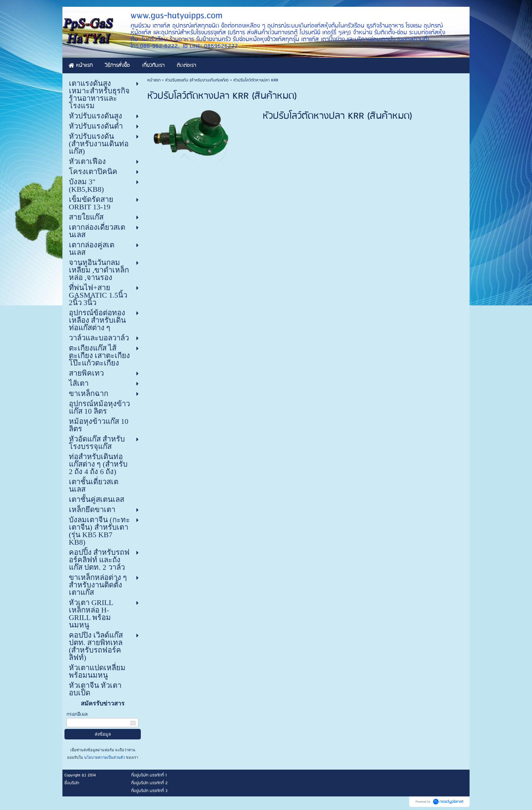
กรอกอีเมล (77, 714)
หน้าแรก (154, 80)
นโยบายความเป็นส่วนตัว (104, 757)
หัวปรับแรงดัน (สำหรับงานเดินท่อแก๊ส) (197, 80)
